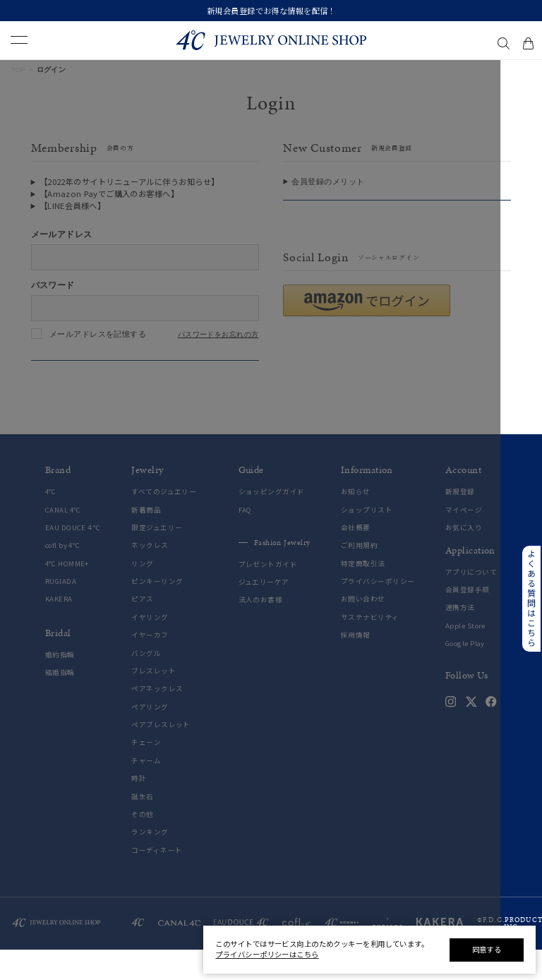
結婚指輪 (60, 704)
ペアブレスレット (161, 756)
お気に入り (464, 558)
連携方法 (460, 639)
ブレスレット (153, 701)
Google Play (465, 675)
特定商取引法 (363, 594)
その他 (142, 845)
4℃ (51, 523)
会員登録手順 (468, 620)
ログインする (145, 375)
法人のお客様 (261, 631)
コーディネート (157, 881)
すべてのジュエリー (164, 523)
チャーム (146, 791)
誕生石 (142, 827)
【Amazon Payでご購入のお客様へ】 (109, 193)
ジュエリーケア (264, 613)
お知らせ (356, 523)
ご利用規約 (359, 576)
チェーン (146, 773)
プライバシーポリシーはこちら (267, 954)
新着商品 (146, 540)
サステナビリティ (370, 648)
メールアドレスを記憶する (98, 334)
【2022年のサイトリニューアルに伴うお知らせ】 (130, 181)
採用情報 (356, 666)
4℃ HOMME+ (67, 594)
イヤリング (150, 648)
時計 (139, 809)
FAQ (245, 540)
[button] (367, 331)
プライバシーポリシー (378, 612)
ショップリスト (367, 540)
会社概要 (356, 558)
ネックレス (150, 576)
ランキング (150, 863)
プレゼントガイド (268, 595)
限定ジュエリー (157, 558)
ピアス (142, 630)
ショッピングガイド (272, 523)
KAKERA (59, 630)
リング (142, 594)
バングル (146, 684)
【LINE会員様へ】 (73, 205)
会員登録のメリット (328, 181)
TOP (18, 70)
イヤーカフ (150, 666)
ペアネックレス (157, 720)
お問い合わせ (363, 630)
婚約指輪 (60, 685)
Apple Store (465, 656)
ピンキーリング (157, 612)
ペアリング (150, 737)
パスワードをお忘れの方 (218, 335)
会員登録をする (397, 215)
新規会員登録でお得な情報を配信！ (271, 11)
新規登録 (460, 523)
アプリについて (471, 603)
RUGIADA (61, 612)
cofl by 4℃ (62, 576)
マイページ (464, 540)
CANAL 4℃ (63, 540)
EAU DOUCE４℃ (73, 558)
